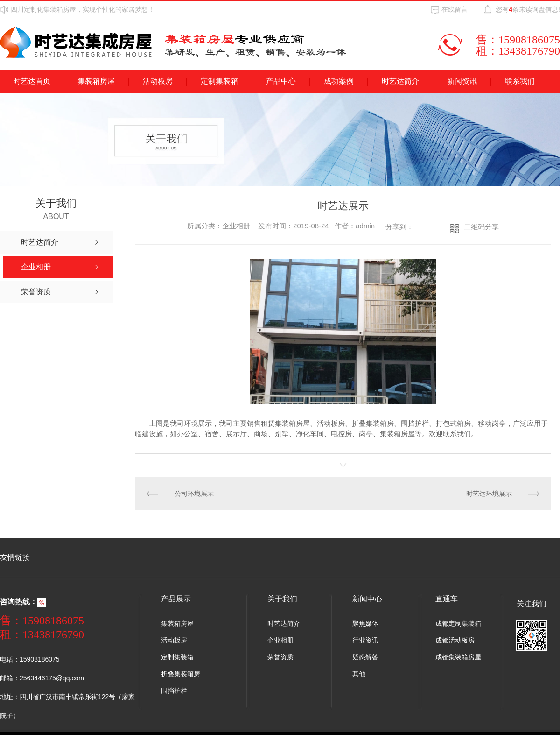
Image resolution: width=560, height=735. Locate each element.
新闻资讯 (462, 81)
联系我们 (520, 81)
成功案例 (339, 81)
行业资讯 (365, 640)
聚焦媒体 (365, 623)
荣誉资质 (280, 657)
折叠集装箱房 (181, 674)
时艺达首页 (32, 81)
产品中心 (281, 81)
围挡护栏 (174, 691)
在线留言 (455, 9)
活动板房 (158, 81)
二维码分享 (481, 227)
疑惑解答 (365, 657)
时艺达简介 (400, 81)
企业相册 (280, 640)
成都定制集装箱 (458, 623)
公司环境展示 (194, 494)
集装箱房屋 (96, 81)
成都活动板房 (455, 640)
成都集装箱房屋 (458, 657)
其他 (359, 674)
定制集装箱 (219, 81)
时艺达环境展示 (489, 494)
